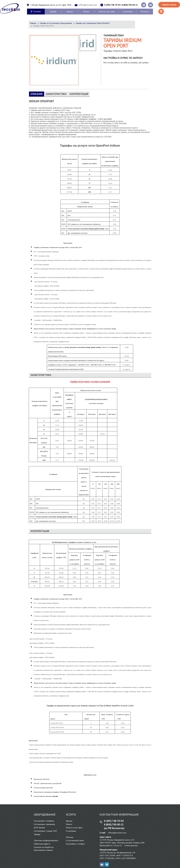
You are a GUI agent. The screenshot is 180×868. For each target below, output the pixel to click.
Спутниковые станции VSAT (45, 831)
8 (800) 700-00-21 (130, 5)
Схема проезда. (131, 845)
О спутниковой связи (75, 840)
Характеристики (56, 94)
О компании (128, 11)
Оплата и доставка (107, 11)
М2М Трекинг (39, 828)
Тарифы (53, 11)
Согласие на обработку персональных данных (44, 849)
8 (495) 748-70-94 (112, 5)
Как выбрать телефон (75, 844)
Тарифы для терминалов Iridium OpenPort (93, 23)
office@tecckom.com (88, 5)
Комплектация (79, 94)
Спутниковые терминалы (44, 824)
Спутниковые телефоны (44, 821)
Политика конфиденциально (46, 840)
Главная (33, 23)
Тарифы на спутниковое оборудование (56, 23)
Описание (37, 94)
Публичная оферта (42, 844)
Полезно (70, 837)
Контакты (145, 11)
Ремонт (86, 11)
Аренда (70, 11)
